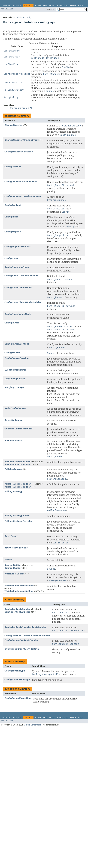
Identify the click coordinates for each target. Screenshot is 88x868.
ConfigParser (12, 323)
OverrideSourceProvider (18, 429)
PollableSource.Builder (18, 484)
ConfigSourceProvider (17, 358)
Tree (51, 6)
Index (73, 6)
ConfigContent (13, 167)
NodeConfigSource (15, 408)
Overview (6, 6)
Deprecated (62, 6)
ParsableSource (13, 441)
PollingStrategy (13, 491)
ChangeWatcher (14, 125)
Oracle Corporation (33, 725)
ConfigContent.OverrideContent (23, 196)
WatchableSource (15, 574)
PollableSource (13, 469)
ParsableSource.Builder (18, 462)
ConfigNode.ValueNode (18, 314)
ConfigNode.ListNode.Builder (21, 276)
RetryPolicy (11, 536)
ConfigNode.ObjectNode (18, 287)
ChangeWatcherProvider (18, 152)
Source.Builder (13, 565)
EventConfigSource (15, 370)
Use (45, 6)
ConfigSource (12, 353)
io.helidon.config (22, 17)
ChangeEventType (15, 671)
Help (80, 6)
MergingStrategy (14, 387)
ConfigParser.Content (17, 344)
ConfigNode (11, 258)
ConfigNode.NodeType (17, 679)
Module (17, 6)
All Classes (7, 9)
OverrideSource (13, 420)
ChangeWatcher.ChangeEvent (21, 140)
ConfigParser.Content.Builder (21, 640)
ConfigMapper (12, 232)
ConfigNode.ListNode (17, 267)
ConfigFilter (11, 217)
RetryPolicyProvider (16, 548)
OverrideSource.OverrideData (22, 649)
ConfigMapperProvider (17, 247)
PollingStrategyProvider (18, 521)
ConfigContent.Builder (17, 609)
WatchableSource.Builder (19, 586)
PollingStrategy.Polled (17, 515)
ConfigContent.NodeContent (21, 181)
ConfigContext (13, 205)
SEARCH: (51, 9)
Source (8, 560)
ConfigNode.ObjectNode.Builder (23, 302)
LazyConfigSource (15, 379)
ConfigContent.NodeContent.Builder (25, 627)
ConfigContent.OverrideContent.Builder (27, 636)
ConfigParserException (18, 698)
